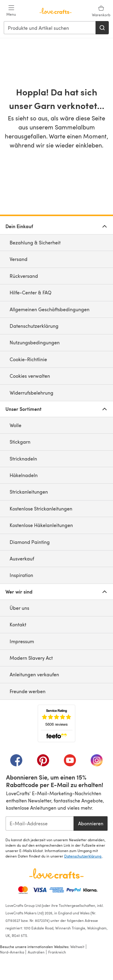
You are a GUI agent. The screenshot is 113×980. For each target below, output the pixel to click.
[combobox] (50, 28)
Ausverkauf (22, 558)
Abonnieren (91, 823)
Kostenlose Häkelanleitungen (41, 525)
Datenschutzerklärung (34, 326)
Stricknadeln (23, 459)
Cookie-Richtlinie (28, 359)
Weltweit (77, 947)
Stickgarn (20, 442)
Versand (19, 259)
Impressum (22, 641)
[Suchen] (102, 28)
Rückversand (24, 276)
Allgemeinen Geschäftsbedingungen (50, 309)
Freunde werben (28, 691)
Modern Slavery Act (31, 658)
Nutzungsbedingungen (35, 342)
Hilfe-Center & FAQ (31, 292)
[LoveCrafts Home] (56, 873)
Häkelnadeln (24, 475)
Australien (36, 952)
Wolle (16, 425)
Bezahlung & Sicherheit (35, 242)
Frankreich (57, 952)
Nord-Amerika (12, 952)
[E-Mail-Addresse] (39, 823)
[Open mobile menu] (11, 11)
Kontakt (18, 624)
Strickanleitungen (29, 492)
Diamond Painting (30, 542)
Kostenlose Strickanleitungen (41, 509)
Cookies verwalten (30, 376)
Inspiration (21, 575)
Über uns (19, 608)
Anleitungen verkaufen (34, 674)
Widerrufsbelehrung (31, 393)
